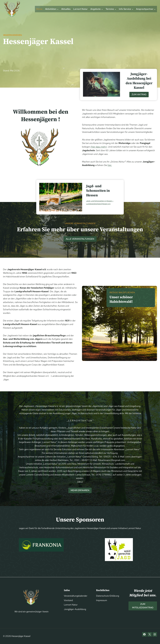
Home (39, 9)
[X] (150, 634)
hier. (110, 165)
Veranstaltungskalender (76, 596)
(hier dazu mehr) (99, 147)
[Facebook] (144, 634)
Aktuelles (66, 9)
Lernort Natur (80, 9)
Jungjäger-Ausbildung (75, 609)
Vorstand (68, 600)
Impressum (102, 600)
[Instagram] (155, 634)
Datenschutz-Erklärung (108, 596)
